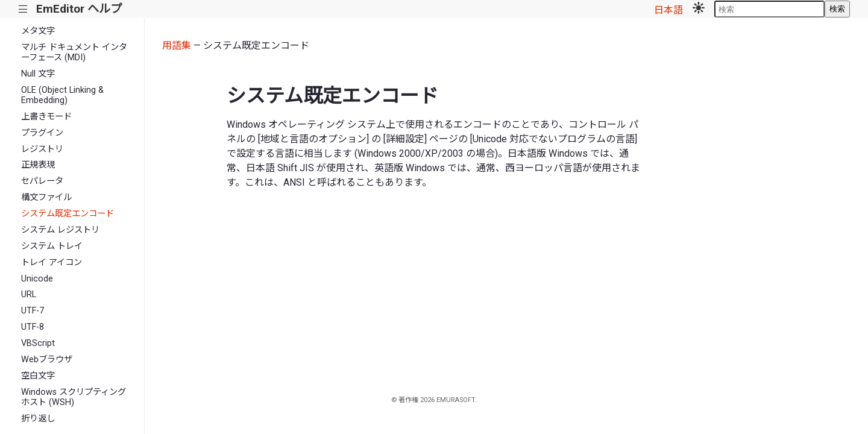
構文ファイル (46, 197)
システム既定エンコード (68, 214)
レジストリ (42, 149)
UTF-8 (33, 327)
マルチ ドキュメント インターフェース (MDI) (74, 52)
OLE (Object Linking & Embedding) (62, 95)
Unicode (37, 279)
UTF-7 (33, 311)
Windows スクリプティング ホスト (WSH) (74, 397)
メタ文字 (38, 31)
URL (29, 294)
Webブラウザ (47, 360)
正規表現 (38, 165)
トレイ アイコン (52, 263)
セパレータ (42, 181)
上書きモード (46, 117)
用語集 (177, 46)
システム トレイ (52, 246)
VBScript (38, 343)
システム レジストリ (60, 230)
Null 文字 (38, 74)
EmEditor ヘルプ (79, 9)
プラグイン (42, 133)
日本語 (668, 10)
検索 (837, 9)
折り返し (38, 419)
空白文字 (38, 376)
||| (23, 9)
